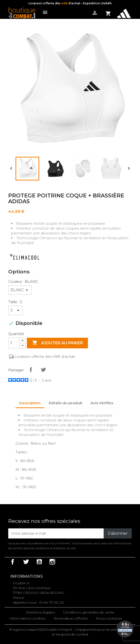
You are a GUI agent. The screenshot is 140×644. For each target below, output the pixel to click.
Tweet (43, 370)
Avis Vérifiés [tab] (102, 403)
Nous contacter (109, 618)
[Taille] (16, 310)
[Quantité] (14, 343)
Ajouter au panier (57, 343)
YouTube (39, 562)
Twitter (26, 562)
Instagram (52, 562)
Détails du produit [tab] (66, 403)
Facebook (13, 562)
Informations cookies (27, 618)
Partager (31, 370)
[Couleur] (20, 290)
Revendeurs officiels (71, 618)
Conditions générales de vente (89, 612)
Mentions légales (40, 612)
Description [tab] (30, 403)
